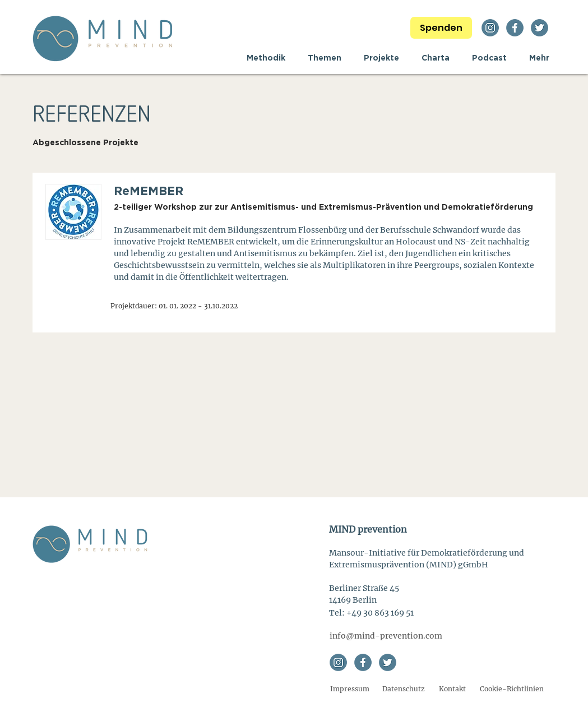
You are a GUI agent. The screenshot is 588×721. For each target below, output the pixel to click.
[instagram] (490, 28)
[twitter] (540, 28)
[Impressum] (350, 689)
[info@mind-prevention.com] (386, 636)
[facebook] (515, 28)
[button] (325, 57)
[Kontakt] (452, 689)
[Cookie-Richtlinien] (512, 689)
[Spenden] (441, 28)
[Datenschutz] (404, 689)
